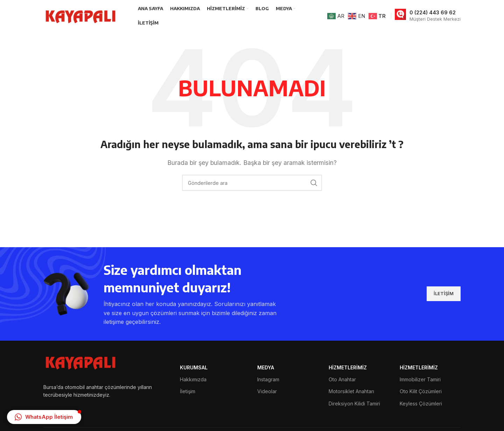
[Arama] (252, 183)
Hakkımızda (193, 379)
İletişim (188, 391)
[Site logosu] (82, 15)
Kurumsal (194, 367)
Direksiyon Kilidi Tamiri (354, 404)
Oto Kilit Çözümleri (421, 391)
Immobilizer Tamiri (420, 379)
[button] (44, 417)
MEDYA (266, 367)
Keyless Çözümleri (421, 404)
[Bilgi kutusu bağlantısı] (428, 16)
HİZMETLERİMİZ (348, 367)
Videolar (267, 391)
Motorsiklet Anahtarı (351, 391)
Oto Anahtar (342, 379)
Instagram (268, 379)
